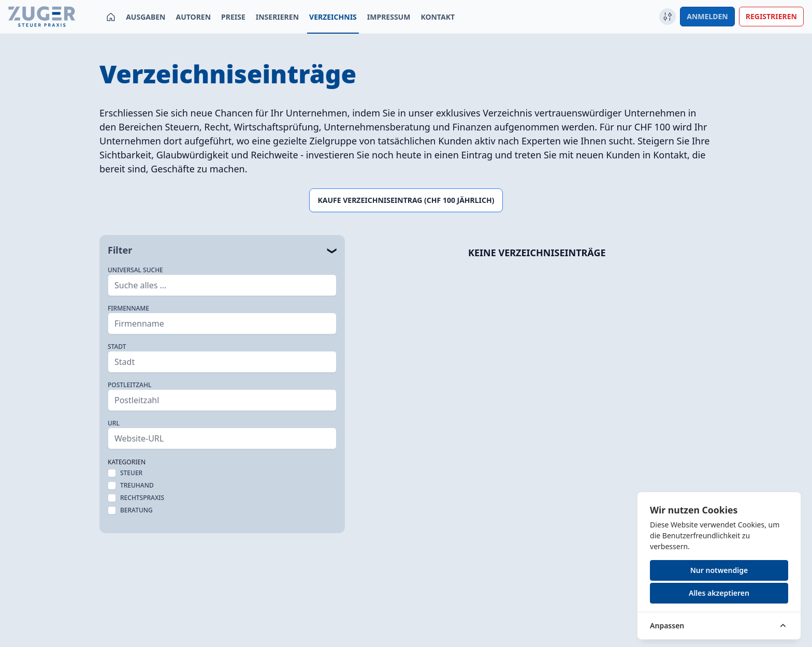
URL (114, 423)
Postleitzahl (129, 385)
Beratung (136, 510)
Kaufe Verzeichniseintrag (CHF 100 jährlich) (406, 200)
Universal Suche (135, 270)
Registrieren (771, 16)
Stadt (117, 347)
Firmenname (128, 308)
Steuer (131, 473)
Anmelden (707, 16)
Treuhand (137, 486)
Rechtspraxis (142, 498)
